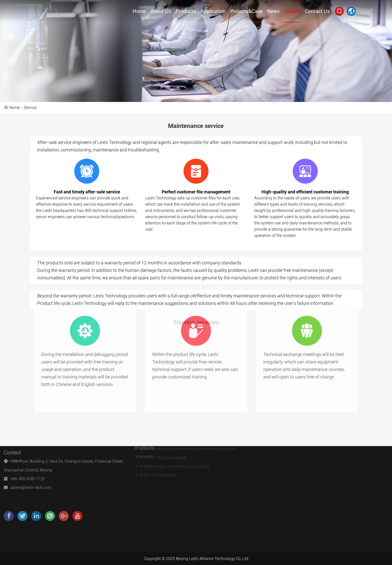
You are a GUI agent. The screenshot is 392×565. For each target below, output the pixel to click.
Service (292, 10)
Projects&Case (246, 10)
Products (186, 10)
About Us (161, 10)
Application (213, 10)
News (273, 10)
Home (139, 10)
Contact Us (317, 10)
